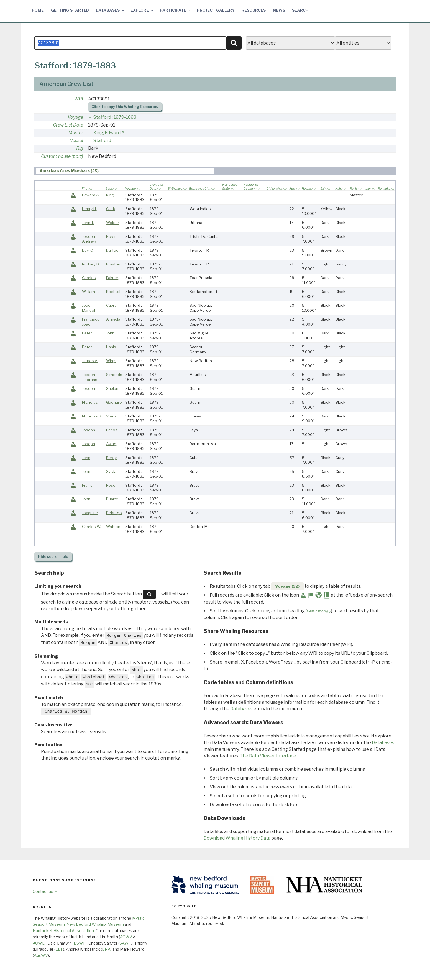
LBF (59, 949)
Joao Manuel (89, 308)
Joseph (89, 388)
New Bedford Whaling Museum (95, 924)
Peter (87, 333)
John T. (88, 223)
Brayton (113, 264)
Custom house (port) (62, 156)
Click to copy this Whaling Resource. (125, 107)
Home (38, 10)
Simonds (114, 375)
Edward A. (91, 195)
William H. (91, 292)
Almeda (113, 319)
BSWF (80, 943)
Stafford (102, 140)
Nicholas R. (92, 416)
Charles (89, 278)
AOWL (39, 943)
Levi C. (88, 250)
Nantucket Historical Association (63, 931)
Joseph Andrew (89, 239)
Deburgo (114, 513)
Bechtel (113, 292)
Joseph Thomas (90, 377)
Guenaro (114, 402)
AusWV (41, 955)
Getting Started (70, 10)
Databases (110, 10)
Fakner (112, 278)
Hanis (111, 347)
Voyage (75, 117)
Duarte (112, 499)
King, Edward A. (109, 133)
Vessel (76, 140)
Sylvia (111, 471)
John (110, 333)
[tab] (125, 171)
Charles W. (91, 527)
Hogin (111, 236)
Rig (80, 148)
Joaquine (90, 513)
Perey (111, 458)
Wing (111, 361)
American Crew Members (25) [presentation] (69, 171)
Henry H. (89, 209)
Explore (142, 10)
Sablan (112, 388)
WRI (79, 99)
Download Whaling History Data (237, 838)
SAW (124, 943)
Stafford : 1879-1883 (115, 117)
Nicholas (90, 402)
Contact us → (45, 891)
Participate (176, 10)
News (279, 10)
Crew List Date (68, 125)
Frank (87, 485)
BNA (106, 949)
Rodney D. (91, 264)
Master (76, 133)
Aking (111, 444)
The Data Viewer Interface (268, 756)
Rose (111, 485)
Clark (111, 209)
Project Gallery (216, 10)
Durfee (112, 250)
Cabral (112, 305)
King (110, 195)
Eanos (112, 430)
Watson (113, 527)
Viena (111, 416)
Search (300, 10)
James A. (90, 361)
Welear (113, 223)
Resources (254, 10)
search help (53, 557)
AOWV (126, 937)
